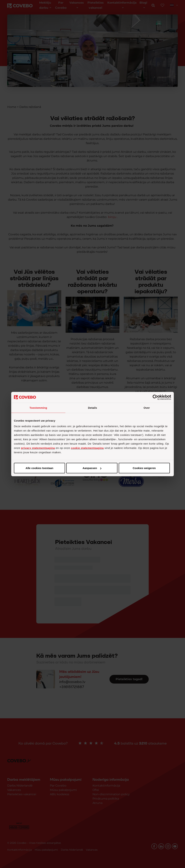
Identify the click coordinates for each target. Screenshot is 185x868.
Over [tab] (147, 408)
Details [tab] (92, 408)
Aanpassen (92, 468)
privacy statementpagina (38, 448)
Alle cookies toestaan (39, 468)
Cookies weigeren (144, 468)
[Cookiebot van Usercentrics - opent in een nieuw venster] (155, 397)
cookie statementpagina (87, 448)
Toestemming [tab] (38, 408)
